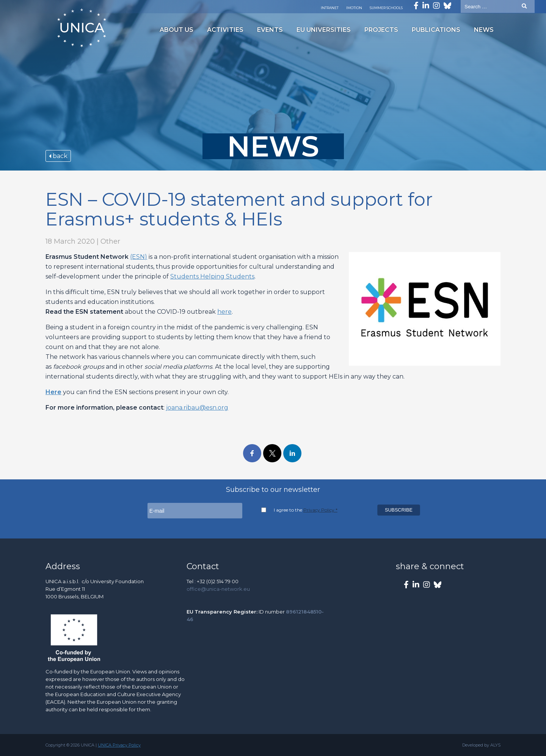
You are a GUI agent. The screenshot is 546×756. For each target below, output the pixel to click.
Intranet (330, 8)
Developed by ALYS (481, 745)
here (224, 312)
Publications (436, 30)
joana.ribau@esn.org (197, 408)
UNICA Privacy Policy (119, 745)
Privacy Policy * (320, 510)
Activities (225, 30)
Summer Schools (386, 8)
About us (177, 30)
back (58, 156)
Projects (381, 30)
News (484, 30)
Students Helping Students (212, 276)
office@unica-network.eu (218, 589)
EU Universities (324, 30)
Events (270, 30)
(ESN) (139, 257)
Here (53, 392)
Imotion (354, 8)
